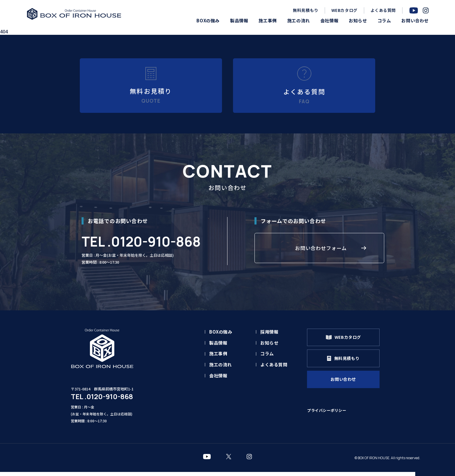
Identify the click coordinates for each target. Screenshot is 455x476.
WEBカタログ (344, 10)
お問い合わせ (346, 386)
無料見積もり (305, 10)
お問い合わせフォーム (321, 253)
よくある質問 (383, 10)
